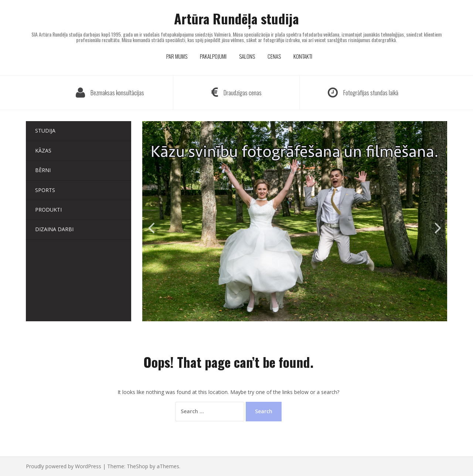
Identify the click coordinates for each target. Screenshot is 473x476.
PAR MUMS (177, 56)
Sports (45, 190)
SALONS (247, 56)
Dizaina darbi (54, 229)
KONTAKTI (303, 56)
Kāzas (43, 150)
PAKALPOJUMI (213, 56)
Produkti (48, 210)
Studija (45, 131)
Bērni (43, 170)
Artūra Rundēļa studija (236, 18)
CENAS (274, 56)
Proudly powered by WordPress (64, 466)
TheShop (137, 466)
